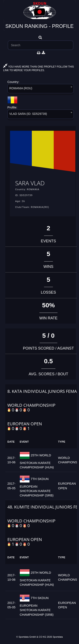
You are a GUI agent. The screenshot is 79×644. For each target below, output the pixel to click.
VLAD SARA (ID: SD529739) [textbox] (28, 114)
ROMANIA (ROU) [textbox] (21, 88)
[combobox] (41, 89)
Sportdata (58, 637)
